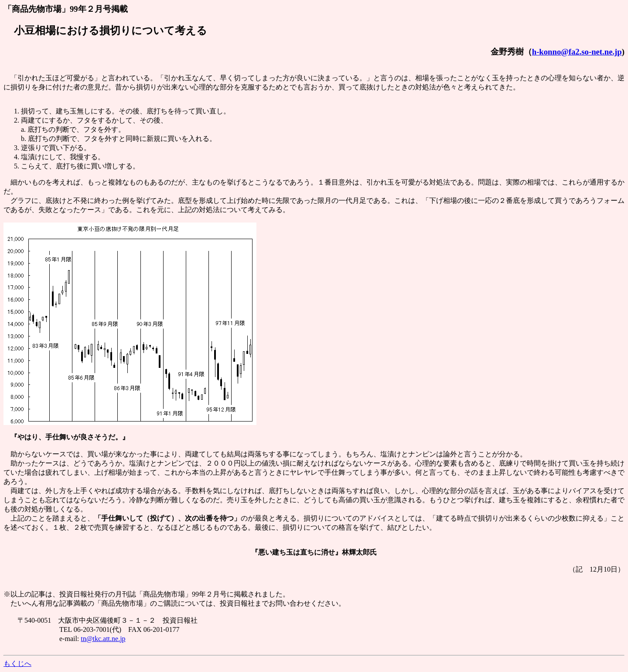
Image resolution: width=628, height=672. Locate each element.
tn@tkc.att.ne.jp (103, 639)
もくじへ (17, 663)
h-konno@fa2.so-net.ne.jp (577, 52)
